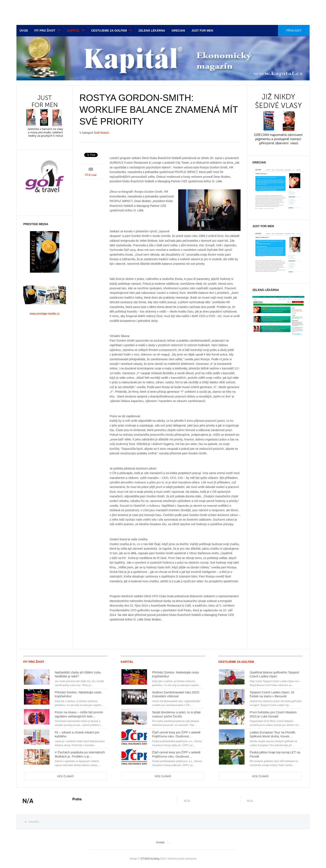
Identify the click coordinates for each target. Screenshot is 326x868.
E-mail (91, 175)
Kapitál (73, 31)
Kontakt (160, 842)
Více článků (65, 776)
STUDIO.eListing (150, 859)
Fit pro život (45, 31)
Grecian (178, 31)
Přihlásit (294, 31)
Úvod (24, 31)
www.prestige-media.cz (45, 314)
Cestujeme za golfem (109, 31)
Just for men (202, 31)
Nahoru (34, 822)
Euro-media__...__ (42, 11)
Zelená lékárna (152, 31)
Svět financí (102, 133)
